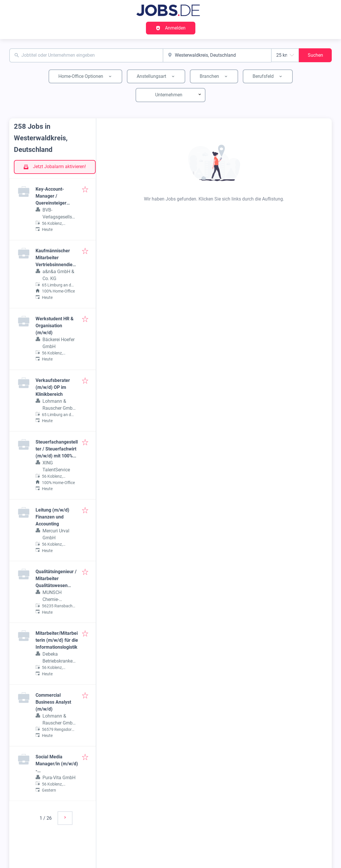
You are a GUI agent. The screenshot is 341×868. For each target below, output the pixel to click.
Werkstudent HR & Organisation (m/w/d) (55, 326)
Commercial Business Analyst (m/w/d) (53, 702)
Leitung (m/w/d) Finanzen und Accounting (52, 517)
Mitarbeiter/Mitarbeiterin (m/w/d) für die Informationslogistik (57, 640)
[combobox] (86, 55)
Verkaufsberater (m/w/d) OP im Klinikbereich (53, 387)
